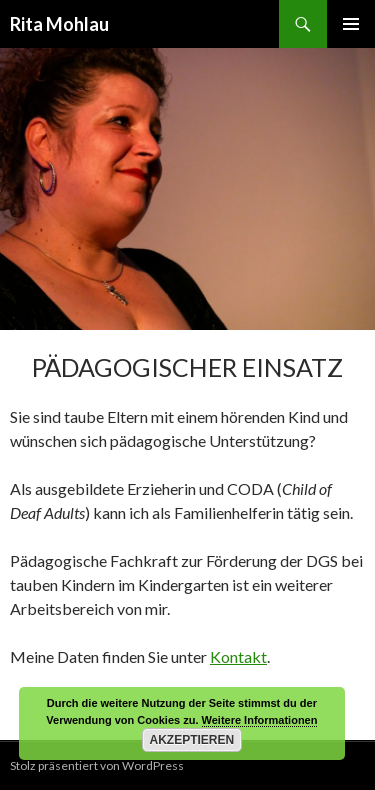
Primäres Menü (351, 24)
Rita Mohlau (59, 24)
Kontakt (238, 656)
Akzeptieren (192, 740)
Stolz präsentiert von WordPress (97, 765)
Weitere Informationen (260, 720)
